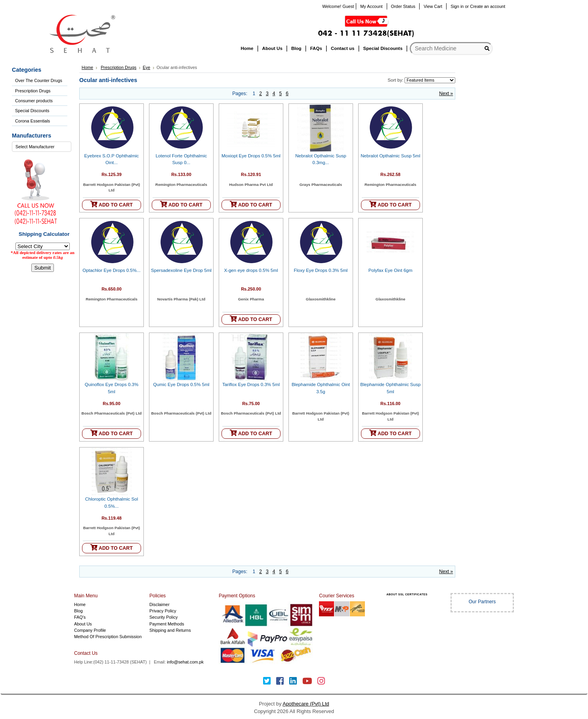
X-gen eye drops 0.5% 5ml (251, 270)
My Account (371, 6)
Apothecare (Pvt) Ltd (306, 704)
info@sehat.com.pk (185, 662)
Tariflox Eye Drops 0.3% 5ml (251, 384)
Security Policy (163, 617)
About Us (83, 624)
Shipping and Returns (170, 630)
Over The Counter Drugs (39, 80)
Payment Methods (167, 624)
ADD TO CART (112, 204)
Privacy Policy (163, 611)
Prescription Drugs (33, 91)
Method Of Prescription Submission (108, 637)
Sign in (457, 6)
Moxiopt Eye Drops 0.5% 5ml (251, 156)
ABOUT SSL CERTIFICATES (407, 594)
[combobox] (42, 147)
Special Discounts (32, 111)
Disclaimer (159, 604)
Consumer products (34, 101)
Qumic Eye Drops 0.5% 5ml (181, 384)
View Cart (433, 6)
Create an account (488, 6)
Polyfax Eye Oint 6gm (390, 270)
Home (87, 67)
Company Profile (90, 630)
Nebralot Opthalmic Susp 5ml (390, 156)
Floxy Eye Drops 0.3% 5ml (321, 270)
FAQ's (80, 617)
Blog (78, 611)
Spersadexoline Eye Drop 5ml (181, 270)
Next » (446, 94)
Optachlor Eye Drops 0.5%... (111, 270)
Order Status (403, 6)
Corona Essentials (32, 121)
